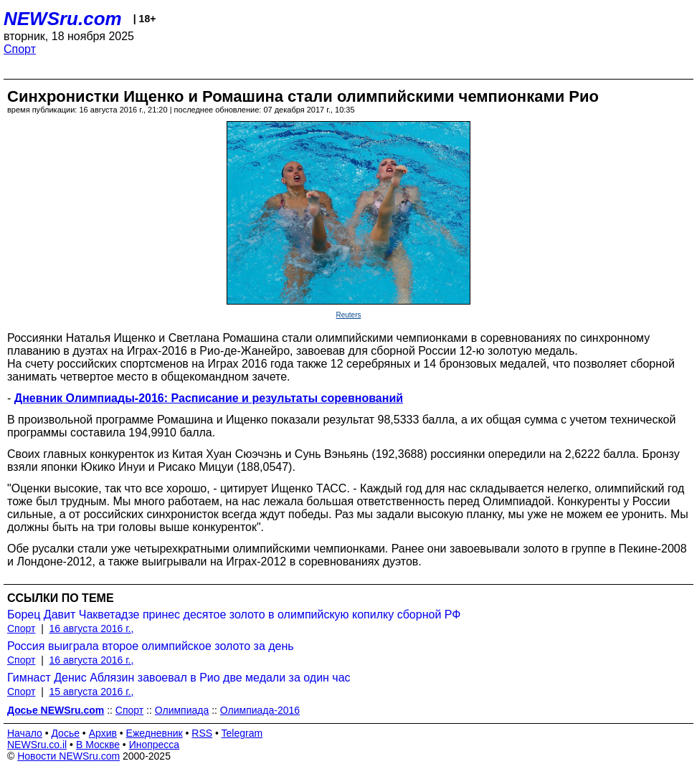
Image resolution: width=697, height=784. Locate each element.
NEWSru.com (63, 19)
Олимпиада (182, 710)
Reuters (348, 315)
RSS (202, 733)
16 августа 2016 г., (92, 628)
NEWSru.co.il (37, 745)
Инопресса (155, 745)
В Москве (98, 745)
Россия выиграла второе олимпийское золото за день (151, 646)
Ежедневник (155, 733)
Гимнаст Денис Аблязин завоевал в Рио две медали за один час (179, 678)
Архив (103, 733)
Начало (25, 733)
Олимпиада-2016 (260, 710)
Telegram (242, 733)
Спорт (20, 49)
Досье (65, 733)
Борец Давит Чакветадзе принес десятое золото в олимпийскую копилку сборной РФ (234, 615)
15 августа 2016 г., (92, 692)
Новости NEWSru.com (68, 756)
